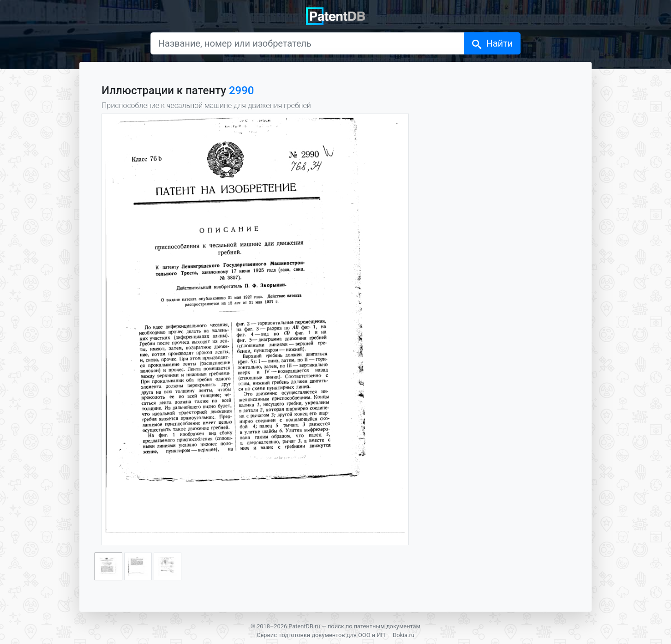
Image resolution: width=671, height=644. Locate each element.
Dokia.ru (404, 635)
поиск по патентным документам (374, 626)
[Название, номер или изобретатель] (308, 43)
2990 (242, 90)
